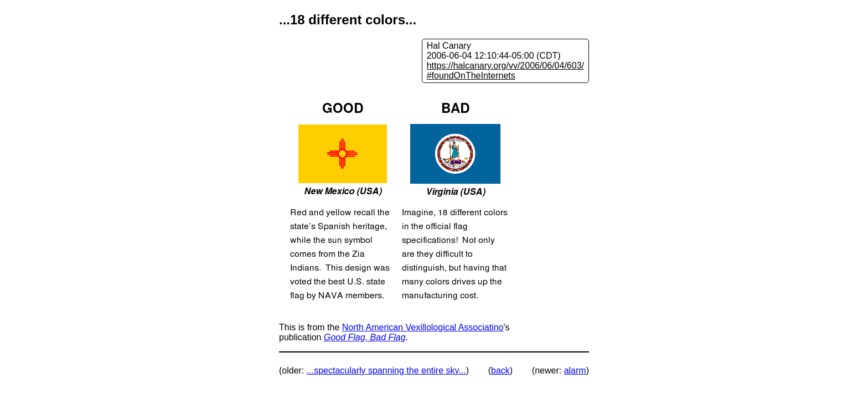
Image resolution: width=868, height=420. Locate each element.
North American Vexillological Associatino (423, 327)
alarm (575, 370)
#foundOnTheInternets (471, 76)
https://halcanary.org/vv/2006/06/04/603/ (505, 66)
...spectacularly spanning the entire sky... (386, 370)
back (500, 370)
